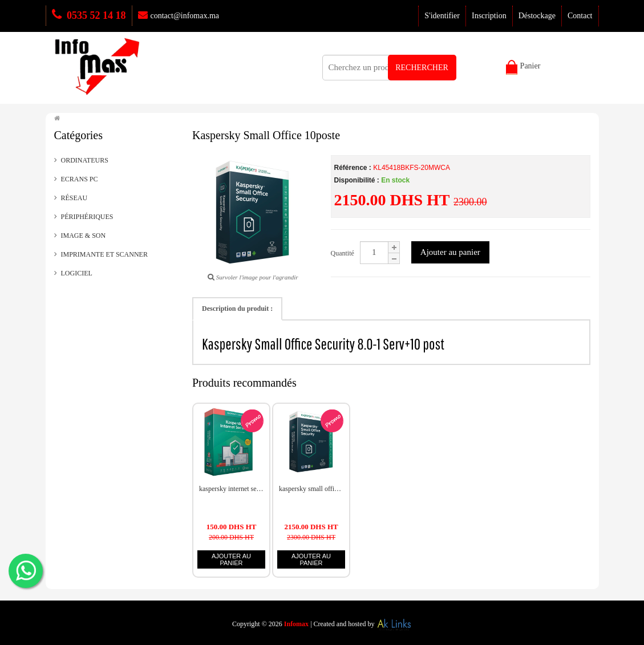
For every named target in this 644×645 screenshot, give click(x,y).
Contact (580, 16)
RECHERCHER (422, 68)
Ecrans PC (80, 179)
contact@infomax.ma (179, 16)
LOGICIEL (77, 273)
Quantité (343, 253)
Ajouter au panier (450, 252)
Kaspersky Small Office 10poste (311, 489)
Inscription (489, 16)
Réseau (74, 198)
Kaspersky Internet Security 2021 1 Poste (231, 489)
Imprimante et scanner (104, 254)
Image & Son (84, 236)
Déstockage (537, 16)
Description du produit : (237, 309)
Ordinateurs (85, 160)
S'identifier (442, 16)
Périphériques (87, 217)
